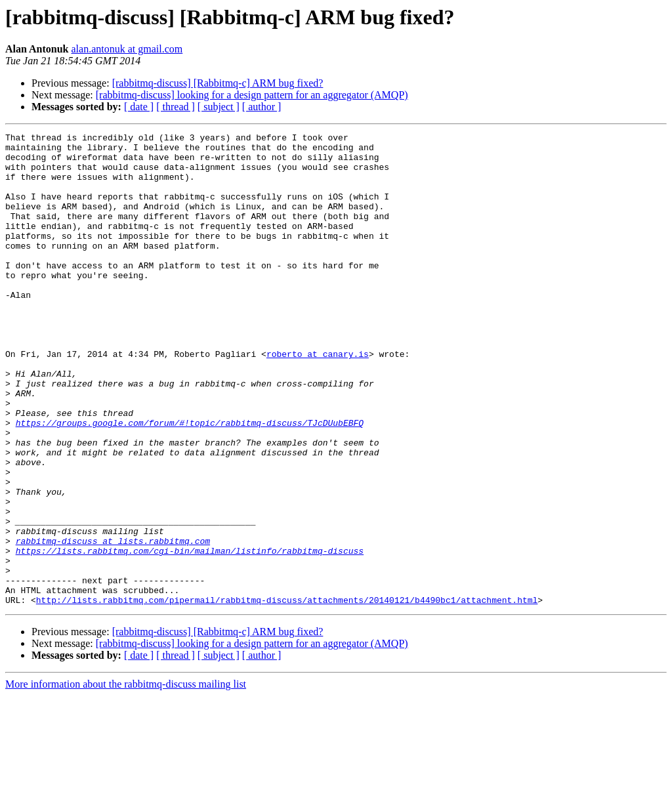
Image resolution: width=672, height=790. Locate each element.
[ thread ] (176, 107)
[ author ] (262, 107)
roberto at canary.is (318, 399)
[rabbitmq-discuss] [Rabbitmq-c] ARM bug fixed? (218, 83)
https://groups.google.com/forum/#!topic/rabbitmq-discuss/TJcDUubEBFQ (190, 482)
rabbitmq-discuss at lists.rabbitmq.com (113, 623)
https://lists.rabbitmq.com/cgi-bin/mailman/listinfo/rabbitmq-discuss (190, 635)
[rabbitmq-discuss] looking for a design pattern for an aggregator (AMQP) (252, 95)
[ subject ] (219, 107)
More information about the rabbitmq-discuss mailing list (126, 779)
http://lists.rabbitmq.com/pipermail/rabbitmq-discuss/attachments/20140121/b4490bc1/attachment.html (287, 694)
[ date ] (139, 107)
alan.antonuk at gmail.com (127, 49)
